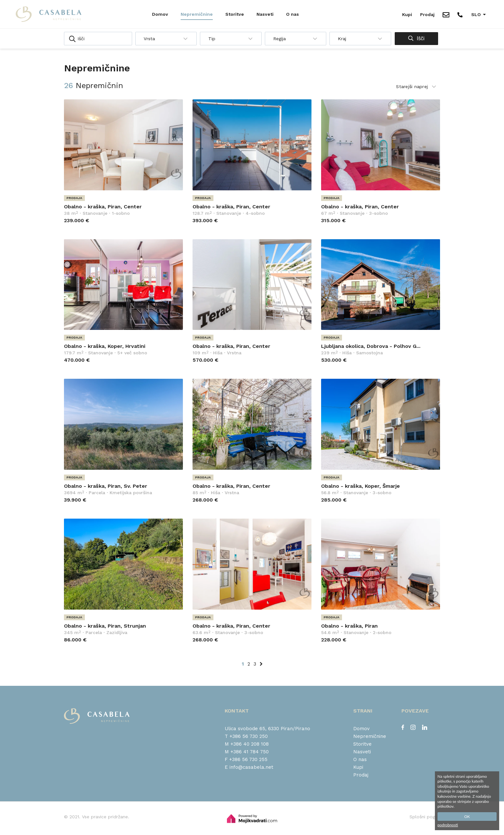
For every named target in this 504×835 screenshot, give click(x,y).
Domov (160, 14)
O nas (292, 14)
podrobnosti (448, 825)
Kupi (407, 14)
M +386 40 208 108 (247, 744)
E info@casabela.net (249, 767)
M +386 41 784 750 (247, 752)
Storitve (235, 14)
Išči (416, 38)
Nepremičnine (197, 14)
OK (467, 817)
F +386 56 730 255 (246, 759)
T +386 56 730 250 (246, 736)
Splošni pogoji (425, 817)
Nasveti (265, 14)
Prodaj (427, 14)
